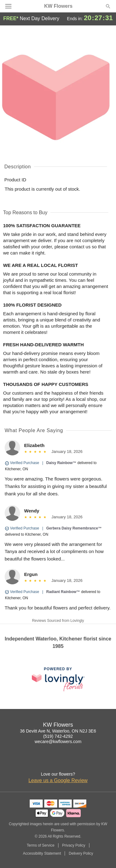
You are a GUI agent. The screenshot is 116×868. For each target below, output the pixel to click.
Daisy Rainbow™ (61, 463)
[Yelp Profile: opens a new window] (79, 762)
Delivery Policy (81, 853)
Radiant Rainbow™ (63, 592)
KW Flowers (58, 6)
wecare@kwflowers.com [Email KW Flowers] (58, 742)
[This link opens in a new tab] (58, 679)
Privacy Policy (74, 845)
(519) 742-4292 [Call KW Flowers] (58, 736)
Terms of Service (40, 845)
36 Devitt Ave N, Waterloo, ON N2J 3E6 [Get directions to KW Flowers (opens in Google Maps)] (58, 731)
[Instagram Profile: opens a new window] (38, 762)
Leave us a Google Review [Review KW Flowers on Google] (58, 780)
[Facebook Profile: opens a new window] (51, 762)
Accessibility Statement (42, 853)
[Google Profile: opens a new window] (65, 762)
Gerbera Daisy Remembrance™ (74, 528)
